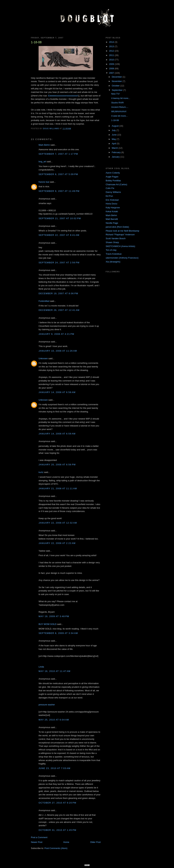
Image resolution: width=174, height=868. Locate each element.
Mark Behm (44, 145)
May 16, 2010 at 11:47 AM (54, 671)
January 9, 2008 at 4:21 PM (56, 334)
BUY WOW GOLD (47, 624)
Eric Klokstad (112, 200)
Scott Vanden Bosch (116, 238)
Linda (41, 667)
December (117, 77)
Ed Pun (109, 196)
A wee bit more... (119, 116)
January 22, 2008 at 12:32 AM (58, 523)
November (117, 81)
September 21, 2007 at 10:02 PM (60, 218)
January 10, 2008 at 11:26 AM (58, 351)
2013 (112, 46)
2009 (112, 64)
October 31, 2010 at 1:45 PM (57, 830)
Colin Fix (110, 188)
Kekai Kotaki (112, 211)
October (116, 86)
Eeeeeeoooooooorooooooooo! (63, 96)
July (114, 130)
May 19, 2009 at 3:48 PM (54, 616)
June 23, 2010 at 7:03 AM (54, 768)
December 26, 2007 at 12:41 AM (59, 310)
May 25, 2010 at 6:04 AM (54, 720)
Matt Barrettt (112, 219)
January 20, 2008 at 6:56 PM (57, 465)
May (114, 139)
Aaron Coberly (113, 173)
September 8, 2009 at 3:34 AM (58, 633)
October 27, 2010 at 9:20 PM (57, 803)
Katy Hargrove (113, 208)
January (116, 157)
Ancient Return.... (120, 107)
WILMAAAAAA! (119, 111)
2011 (112, 55)
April (114, 144)
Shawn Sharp (112, 242)
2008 (112, 68)
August (116, 126)
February (117, 152)
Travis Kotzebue (114, 254)
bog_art (42, 162)
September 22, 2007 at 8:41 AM (59, 235)
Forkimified (44, 301)
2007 (112, 73)
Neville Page (112, 223)
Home (66, 842)
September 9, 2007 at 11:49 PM (59, 191)
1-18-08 (115, 120)
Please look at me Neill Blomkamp (122, 231)
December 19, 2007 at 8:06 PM (58, 293)
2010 (112, 60)
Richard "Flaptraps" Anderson (120, 235)
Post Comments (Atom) (56, 848)
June (115, 135)
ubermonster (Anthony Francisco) (122, 258)
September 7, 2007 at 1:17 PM (58, 154)
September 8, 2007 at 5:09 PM (58, 174)
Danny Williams (113, 192)
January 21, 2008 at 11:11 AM (58, 488)
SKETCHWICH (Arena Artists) (120, 246)
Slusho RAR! (117, 103)
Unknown (43, 358)
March (115, 148)
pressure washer (47, 705)
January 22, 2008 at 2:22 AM (57, 543)
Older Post (95, 842)
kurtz (41, 472)
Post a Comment (39, 837)
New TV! (115, 94)
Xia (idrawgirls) (113, 262)
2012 (112, 51)
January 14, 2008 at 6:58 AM (57, 392)
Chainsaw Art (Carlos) (116, 184)
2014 (112, 42)
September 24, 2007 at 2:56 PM (59, 263)
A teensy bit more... (121, 98)
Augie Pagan (112, 177)
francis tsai (44, 182)
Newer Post (37, 842)
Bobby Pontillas (113, 181)
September (118, 90)
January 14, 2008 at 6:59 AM (57, 434)
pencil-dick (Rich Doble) (117, 227)
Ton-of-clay (111, 250)
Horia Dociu (111, 204)
